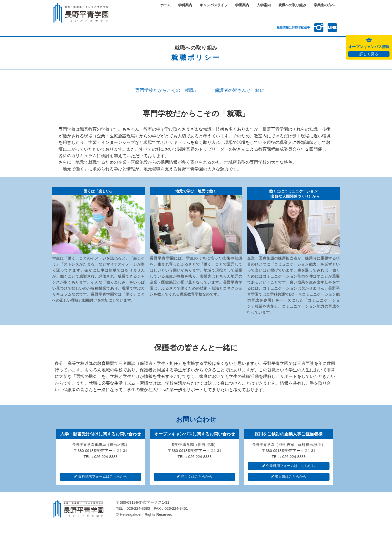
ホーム (165, 5)
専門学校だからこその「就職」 (167, 90)
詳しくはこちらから (194, 477)
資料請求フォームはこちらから (100, 477)
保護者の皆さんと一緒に (239, 90)
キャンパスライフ (214, 5)
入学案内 (264, 5)
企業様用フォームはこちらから (289, 466)
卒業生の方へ (324, 5)
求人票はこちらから (289, 477)
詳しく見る (369, 54)
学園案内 (242, 5)
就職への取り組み (292, 5)
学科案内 (185, 5)
